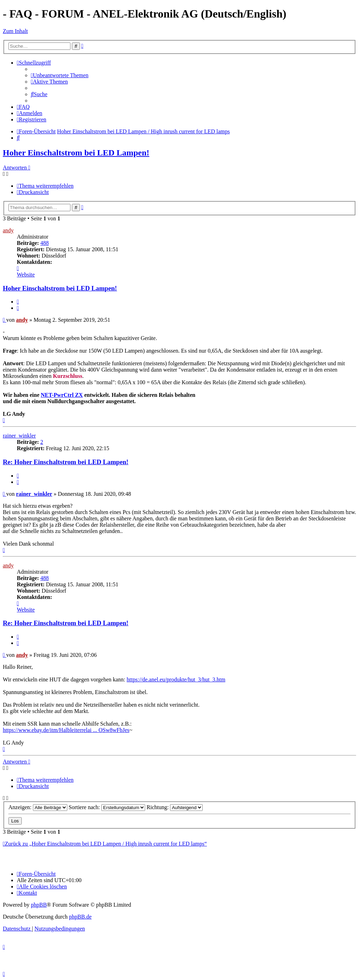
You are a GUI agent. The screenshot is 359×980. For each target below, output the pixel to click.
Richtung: (175, 807)
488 (45, 243)
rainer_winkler (19, 436)
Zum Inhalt (15, 31)
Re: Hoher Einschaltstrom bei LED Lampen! (66, 462)
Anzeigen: (38, 807)
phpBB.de (80, 917)
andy (8, 230)
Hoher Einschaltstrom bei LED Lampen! (76, 153)
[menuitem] (60, 75)
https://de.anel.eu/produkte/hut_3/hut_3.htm (176, 679)
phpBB (39, 905)
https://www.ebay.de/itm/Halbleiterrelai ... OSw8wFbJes (66, 730)
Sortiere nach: (107, 807)
